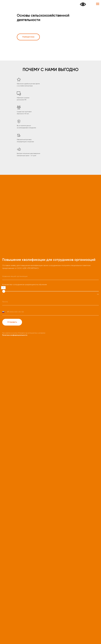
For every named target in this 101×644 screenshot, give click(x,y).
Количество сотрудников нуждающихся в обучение (25, 285)
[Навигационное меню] (98, 4)
